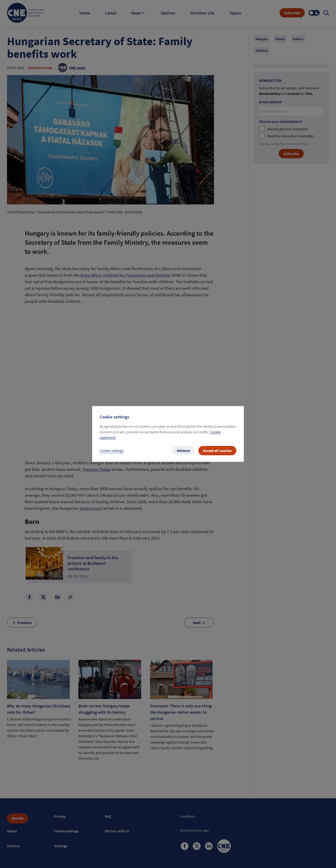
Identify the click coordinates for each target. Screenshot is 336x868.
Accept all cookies (217, 451)
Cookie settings (112, 451)
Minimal (183, 451)
